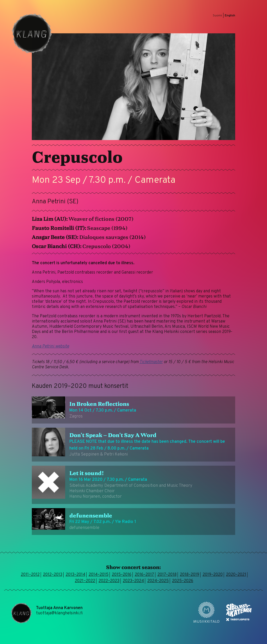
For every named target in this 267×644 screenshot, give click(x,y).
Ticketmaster (151, 362)
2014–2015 (99, 575)
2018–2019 (190, 575)
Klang (32, 33)
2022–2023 (109, 581)
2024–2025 (158, 581)
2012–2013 (53, 575)
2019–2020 (213, 575)
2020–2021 (236, 575)
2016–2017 (144, 575)
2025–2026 (183, 581)
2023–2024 (133, 581)
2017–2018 (167, 575)
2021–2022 (85, 581)
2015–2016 (122, 575)
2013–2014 (75, 575)
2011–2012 (30, 575)
